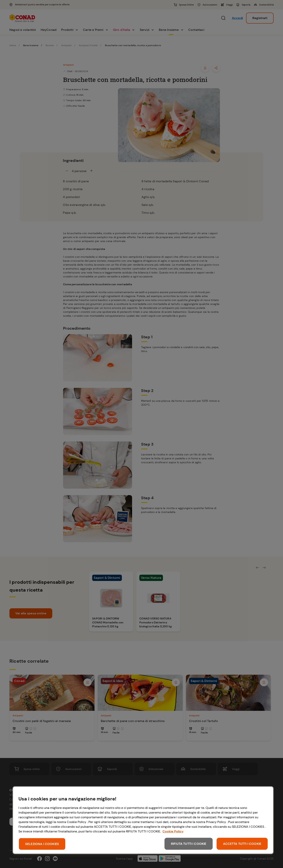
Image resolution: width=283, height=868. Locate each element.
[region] (143, 820)
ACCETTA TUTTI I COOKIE (242, 844)
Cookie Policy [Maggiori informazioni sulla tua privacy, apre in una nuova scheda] (173, 831)
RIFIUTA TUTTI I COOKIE (189, 844)
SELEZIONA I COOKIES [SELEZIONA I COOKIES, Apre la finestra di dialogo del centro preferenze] (42, 844)
